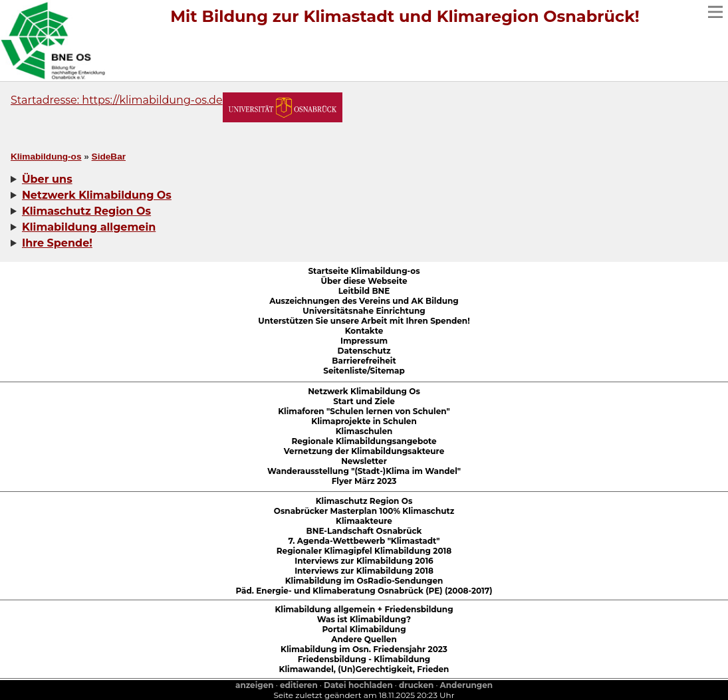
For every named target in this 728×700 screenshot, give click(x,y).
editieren (299, 685)
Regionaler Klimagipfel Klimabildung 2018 (364, 551)
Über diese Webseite (364, 281)
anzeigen (255, 685)
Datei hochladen (358, 685)
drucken (416, 685)
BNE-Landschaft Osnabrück (364, 531)
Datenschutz (364, 351)
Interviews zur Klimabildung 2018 (364, 571)
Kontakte (364, 331)
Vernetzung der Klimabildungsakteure (364, 451)
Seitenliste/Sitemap (364, 371)
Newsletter (364, 461)
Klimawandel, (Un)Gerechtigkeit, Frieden (364, 669)
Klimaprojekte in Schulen (364, 421)
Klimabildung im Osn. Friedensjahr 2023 (364, 649)
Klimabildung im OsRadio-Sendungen (364, 581)
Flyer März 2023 (364, 481)
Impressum (364, 341)
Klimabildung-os (46, 157)
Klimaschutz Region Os (364, 501)
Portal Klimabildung (364, 629)
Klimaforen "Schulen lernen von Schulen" (364, 411)
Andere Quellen (364, 639)
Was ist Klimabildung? (364, 619)
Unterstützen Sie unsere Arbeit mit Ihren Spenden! (364, 321)
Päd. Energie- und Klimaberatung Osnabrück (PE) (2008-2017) (364, 591)
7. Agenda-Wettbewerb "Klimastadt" (364, 541)
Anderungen (466, 685)
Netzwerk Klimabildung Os (364, 391)
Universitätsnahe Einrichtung (364, 311)
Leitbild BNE (364, 291)
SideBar (109, 157)
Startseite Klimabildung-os (364, 271)
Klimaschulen (364, 431)
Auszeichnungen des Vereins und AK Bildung (364, 301)
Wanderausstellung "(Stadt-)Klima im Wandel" (364, 471)
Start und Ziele (364, 401)
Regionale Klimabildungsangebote (364, 441)
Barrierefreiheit (364, 361)
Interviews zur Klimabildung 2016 (364, 561)
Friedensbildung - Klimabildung (364, 659)
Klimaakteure (364, 521)
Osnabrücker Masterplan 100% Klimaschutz (364, 511)
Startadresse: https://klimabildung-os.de (117, 100)
